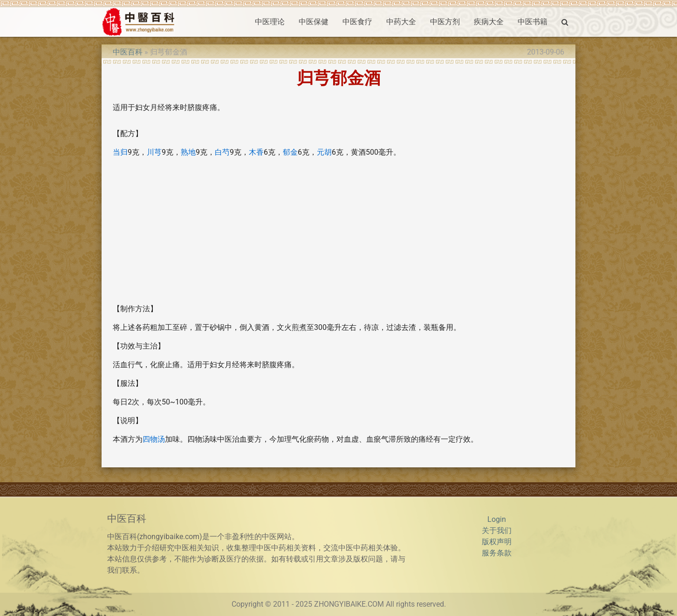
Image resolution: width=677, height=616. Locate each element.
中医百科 (128, 52)
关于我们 (497, 530)
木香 (256, 152)
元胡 (324, 152)
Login (497, 519)
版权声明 (497, 542)
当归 (120, 152)
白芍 (222, 152)
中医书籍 (533, 22)
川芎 (154, 152)
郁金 (290, 152)
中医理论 (270, 22)
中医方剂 (445, 22)
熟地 (188, 152)
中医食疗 (357, 22)
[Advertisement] (338, 231)
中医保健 (314, 22)
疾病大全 (489, 22)
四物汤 (154, 439)
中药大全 (401, 22)
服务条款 (497, 553)
